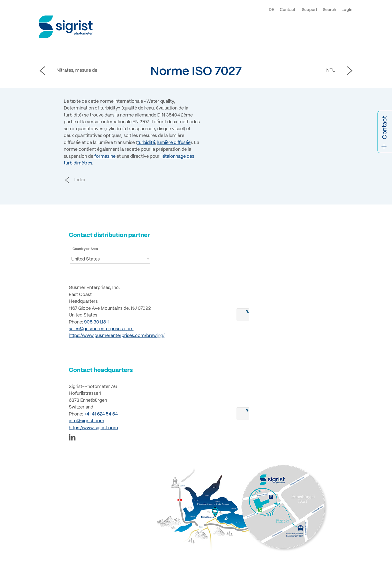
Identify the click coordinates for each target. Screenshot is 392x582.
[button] (110, 259)
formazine (105, 156)
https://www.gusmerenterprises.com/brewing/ (117, 336)
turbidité (146, 143)
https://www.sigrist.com (93, 428)
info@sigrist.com (86, 421)
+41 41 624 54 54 (101, 414)
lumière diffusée (174, 143)
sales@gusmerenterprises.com (101, 329)
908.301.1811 (97, 322)
